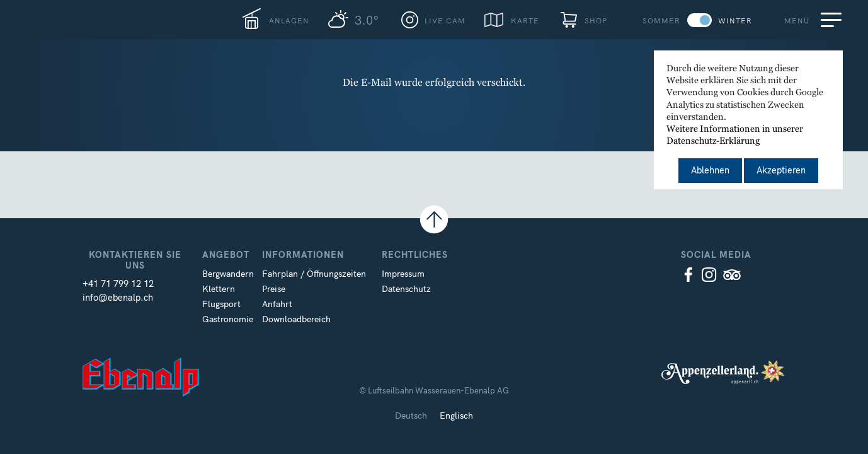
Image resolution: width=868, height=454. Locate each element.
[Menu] (833, 20)
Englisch (456, 416)
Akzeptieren (781, 170)
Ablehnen (710, 170)
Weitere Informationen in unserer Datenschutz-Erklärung (735, 135)
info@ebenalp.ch (118, 298)
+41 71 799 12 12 (118, 284)
